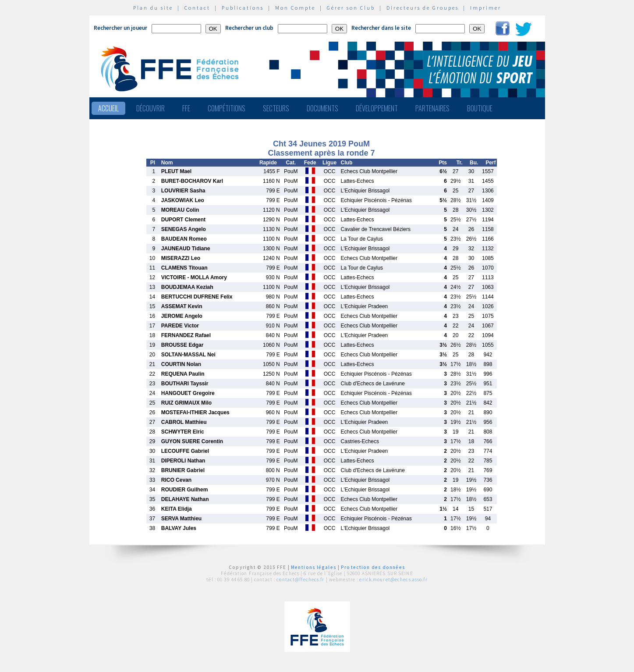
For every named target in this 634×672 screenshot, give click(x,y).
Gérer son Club (351, 8)
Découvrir (151, 108)
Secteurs (276, 108)
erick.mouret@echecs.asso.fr (393, 580)
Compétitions (227, 108)
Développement (377, 108)
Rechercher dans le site (381, 28)
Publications (243, 8)
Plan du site (153, 8)
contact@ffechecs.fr (300, 580)
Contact (197, 8)
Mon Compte (295, 8)
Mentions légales (314, 567)
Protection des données (373, 567)
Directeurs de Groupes (423, 8)
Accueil (108, 108)
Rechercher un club (249, 28)
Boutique (480, 108)
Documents (322, 108)
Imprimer (486, 8)
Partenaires (432, 108)
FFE (186, 108)
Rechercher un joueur (120, 28)
